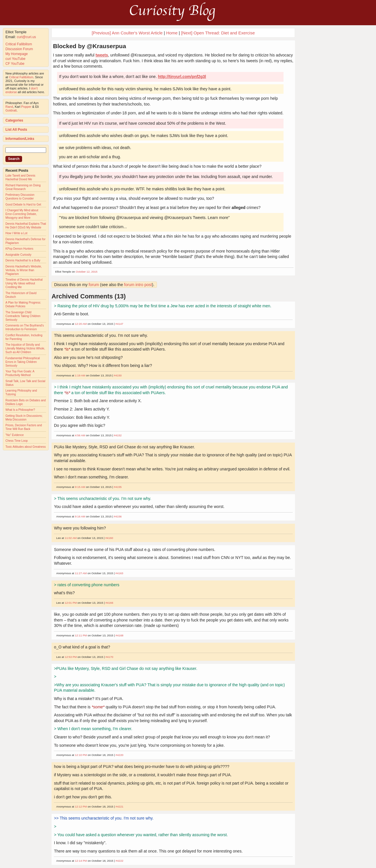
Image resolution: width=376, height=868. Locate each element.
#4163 (119, 573)
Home (172, 33)
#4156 (118, 516)
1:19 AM (80, 375)
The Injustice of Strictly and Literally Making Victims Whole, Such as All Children (25, 348)
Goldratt (11, 110)
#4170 (109, 657)
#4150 (118, 375)
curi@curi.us (26, 37)
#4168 (120, 635)
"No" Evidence (15, 435)
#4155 (118, 487)
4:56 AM (80, 435)
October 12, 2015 (87, 272)
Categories (14, 120)
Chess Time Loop (17, 441)
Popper (26, 107)
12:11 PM (81, 635)
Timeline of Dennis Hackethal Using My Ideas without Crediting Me (24, 283)
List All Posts (16, 130)
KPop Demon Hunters (19, 249)
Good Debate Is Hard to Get (23, 205)
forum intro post (138, 285)
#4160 (109, 538)
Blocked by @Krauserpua (89, 46)
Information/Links (20, 139)
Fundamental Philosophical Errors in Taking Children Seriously (23, 362)
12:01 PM (71, 603)
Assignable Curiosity (18, 255)
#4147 (119, 324)
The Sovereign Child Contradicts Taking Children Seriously (23, 316)
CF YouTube (15, 64)
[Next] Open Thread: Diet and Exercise (218, 33)
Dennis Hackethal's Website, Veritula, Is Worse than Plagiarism (24, 270)
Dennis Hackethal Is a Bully (23, 260)
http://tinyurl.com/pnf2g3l (182, 77)
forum (94, 285)
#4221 (120, 807)
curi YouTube (15, 59)
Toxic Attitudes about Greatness (26, 447)
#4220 (120, 755)
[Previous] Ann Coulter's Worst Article (127, 33)
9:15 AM (80, 487)
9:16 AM (80, 516)
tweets (102, 55)
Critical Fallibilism (19, 44)
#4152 (118, 435)
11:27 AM (81, 573)
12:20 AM (81, 324)
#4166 (109, 603)
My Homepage (17, 54)
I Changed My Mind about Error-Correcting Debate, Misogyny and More (22, 214)
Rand (9, 107)
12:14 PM (81, 861)
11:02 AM (71, 538)
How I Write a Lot (16, 233)
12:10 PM (81, 755)
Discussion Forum (19, 49)
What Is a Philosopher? (20, 410)
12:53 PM (71, 657)
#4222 (120, 861)
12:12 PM (81, 807)
